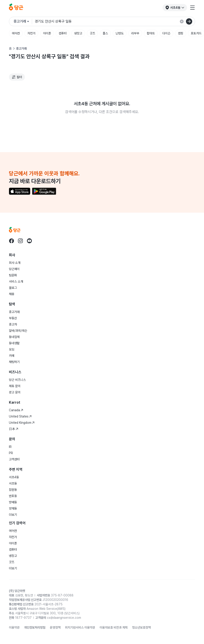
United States (20, 416)
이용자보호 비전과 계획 (114, 627)
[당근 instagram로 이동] (20, 241)
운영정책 (55, 627)
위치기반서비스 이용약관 (80, 627)
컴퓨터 (63, 33)
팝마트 (151, 33)
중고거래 (14, 312)
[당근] (16, 8)
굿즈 (92, 33)
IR (10, 447)
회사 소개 (15, 263)
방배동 (13, 502)
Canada (16, 410)
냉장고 (78, 33)
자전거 (31, 33)
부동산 (13, 318)
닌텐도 (120, 33)
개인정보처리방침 (35, 627)
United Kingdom (22, 423)
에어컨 (16, 33)
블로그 (13, 288)
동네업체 (14, 337)
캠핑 (181, 33)
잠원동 (13, 490)
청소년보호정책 (141, 627)
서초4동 (14, 477)
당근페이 (14, 269)
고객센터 (14, 459)
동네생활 (14, 343)
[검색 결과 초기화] (182, 21)
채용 (12, 294)
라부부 (135, 33)
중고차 (13, 324)
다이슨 (166, 33)
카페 (12, 356)
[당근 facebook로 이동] (12, 241)
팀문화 (13, 275)
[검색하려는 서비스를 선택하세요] (23, 21)
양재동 (13, 508)
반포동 (13, 496)
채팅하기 (14, 362)
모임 (12, 349)
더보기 (13, 515)
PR (11, 453)
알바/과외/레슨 (18, 331)
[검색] (189, 21)
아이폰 (47, 33)
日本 (14, 429)
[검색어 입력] (115, 21)
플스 (105, 33)
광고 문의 (15, 392)
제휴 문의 (15, 386)
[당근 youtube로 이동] (29, 241)
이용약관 (14, 627)
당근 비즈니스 (17, 380)
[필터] (17, 77)
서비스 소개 (16, 281)
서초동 (13, 483)
